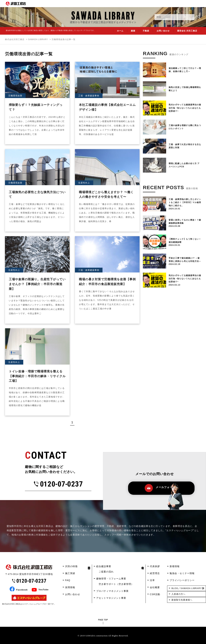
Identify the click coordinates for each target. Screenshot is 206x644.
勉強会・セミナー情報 (182, 573)
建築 (133, 31)
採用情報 (70, 587)
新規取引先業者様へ (182, 600)
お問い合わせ (163, 31)
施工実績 (70, 573)
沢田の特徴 (71, 566)
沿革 (152, 580)
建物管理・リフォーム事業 (111, 579)
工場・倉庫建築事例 (89, 96)
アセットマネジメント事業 (111, 598)
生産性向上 (84, 183)
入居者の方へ (178, 594)
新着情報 (175, 566)
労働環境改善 (15, 96)
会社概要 (155, 587)
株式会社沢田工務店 (15, 39)
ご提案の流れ (106, 572)
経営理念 (155, 573)
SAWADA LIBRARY (38, 39)
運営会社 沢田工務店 (187, 31)
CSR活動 (155, 594)
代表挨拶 (155, 566)
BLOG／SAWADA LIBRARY (187, 588)
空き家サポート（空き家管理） (116, 584)
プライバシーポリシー (182, 580)
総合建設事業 (104, 566)
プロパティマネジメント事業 (112, 591)
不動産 (146, 31)
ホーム (120, 31)
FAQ (68, 580)
